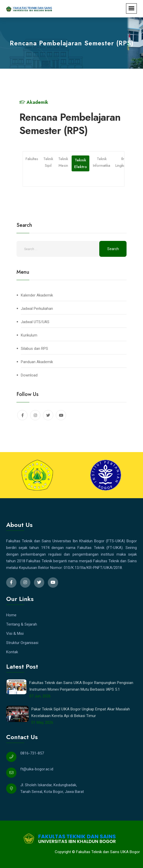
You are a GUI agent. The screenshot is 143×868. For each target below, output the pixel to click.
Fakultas (32, 158)
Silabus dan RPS (34, 349)
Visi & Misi (15, 634)
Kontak (12, 652)
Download (29, 375)
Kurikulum (29, 335)
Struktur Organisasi (22, 643)
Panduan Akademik (37, 362)
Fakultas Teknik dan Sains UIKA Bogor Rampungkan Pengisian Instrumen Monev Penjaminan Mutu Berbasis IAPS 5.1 (81, 686)
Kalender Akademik (37, 295)
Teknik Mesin (64, 162)
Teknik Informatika (102, 162)
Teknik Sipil (49, 162)
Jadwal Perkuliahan (37, 309)
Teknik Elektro (81, 163)
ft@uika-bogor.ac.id (37, 769)
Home (11, 615)
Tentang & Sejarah (22, 624)
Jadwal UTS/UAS (35, 322)
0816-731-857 (32, 753)
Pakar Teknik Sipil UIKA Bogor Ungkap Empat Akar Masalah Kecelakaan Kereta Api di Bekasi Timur (81, 712)
